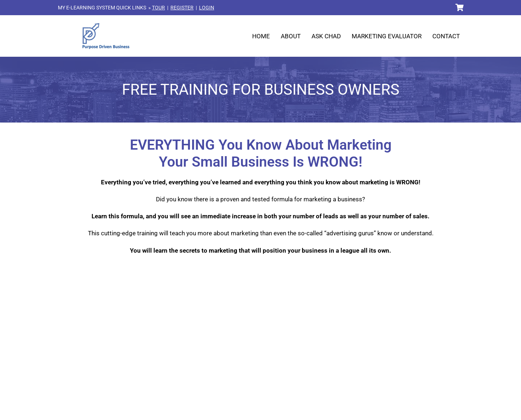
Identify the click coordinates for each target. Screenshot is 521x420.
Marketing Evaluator (387, 36)
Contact (446, 36)
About (291, 36)
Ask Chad (326, 36)
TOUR (158, 8)
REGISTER (182, 8)
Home (261, 36)
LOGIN (207, 8)
